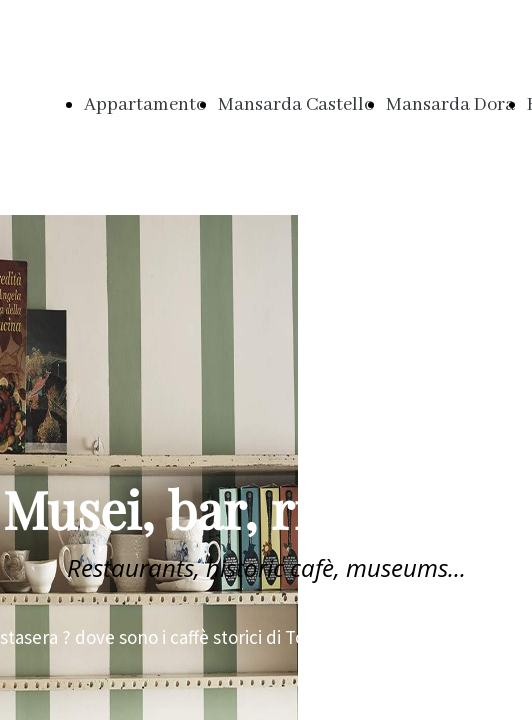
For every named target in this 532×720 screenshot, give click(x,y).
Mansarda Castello (296, 105)
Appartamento (145, 105)
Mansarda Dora (450, 105)
